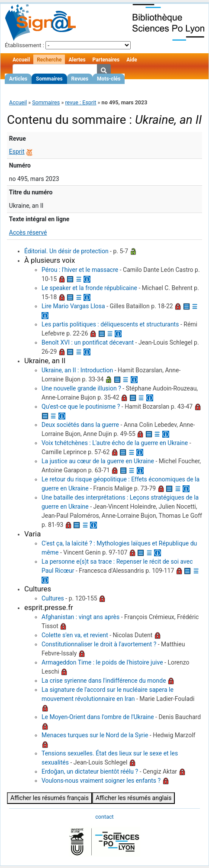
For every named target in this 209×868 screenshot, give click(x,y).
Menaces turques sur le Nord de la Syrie (95, 735)
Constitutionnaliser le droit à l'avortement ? (99, 644)
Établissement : (24, 45)
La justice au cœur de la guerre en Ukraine (98, 461)
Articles (18, 79)
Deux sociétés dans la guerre (80, 425)
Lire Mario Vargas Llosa (73, 306)
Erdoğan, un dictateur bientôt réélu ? (90, 771)
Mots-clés (109, 79)
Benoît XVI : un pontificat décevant (88, 342)
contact (104, 817)
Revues (80, 79)
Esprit (17, 152)
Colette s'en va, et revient (75, 635)
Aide (132, 60)
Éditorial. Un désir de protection (66, 251)
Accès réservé (28, 232)
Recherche (49, 60)
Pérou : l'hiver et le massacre (80, 270)
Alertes (77, 60)
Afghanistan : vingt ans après (80, 617)
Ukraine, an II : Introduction (77, 370)
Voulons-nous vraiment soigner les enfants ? (101, 781)
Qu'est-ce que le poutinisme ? (81, 407)
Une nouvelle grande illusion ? (81, 388)
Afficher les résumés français (50, 798)
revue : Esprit (80, 102)
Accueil (21, 60)
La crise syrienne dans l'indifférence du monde (104, 681)
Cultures (53, 598)
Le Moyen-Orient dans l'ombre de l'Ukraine (98, 717)
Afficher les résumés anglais (134, 798)
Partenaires (106, 60)
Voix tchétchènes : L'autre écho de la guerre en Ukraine (115, 443)
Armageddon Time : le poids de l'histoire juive (102, 662)
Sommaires (49, 79)
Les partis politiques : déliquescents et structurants (110, 324)
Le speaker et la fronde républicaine (89, 288)
